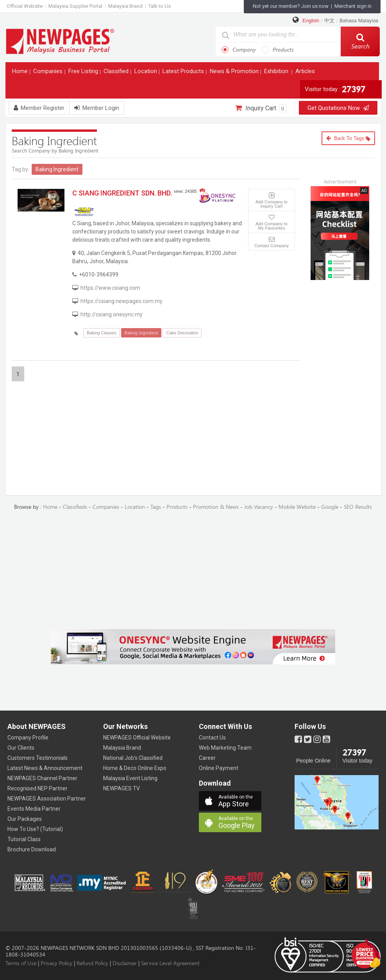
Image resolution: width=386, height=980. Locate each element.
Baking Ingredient (141, 333)
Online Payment (219, 768)
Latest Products (184, 73)
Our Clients (21, 748)
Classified (117, 73)
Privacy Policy (56, 963)
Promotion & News (216, 507)
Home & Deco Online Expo (135, 768)
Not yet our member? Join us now (291, 6)
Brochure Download (32, 849)
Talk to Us (160, 6)
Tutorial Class (24, 839)
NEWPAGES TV (122, 788)
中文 (329, 21)
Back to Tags (348, 138)
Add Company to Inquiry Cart (272, 204)
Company (239, 50)
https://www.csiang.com (110, 288)
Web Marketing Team (225, 748)
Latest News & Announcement (45, 768)
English (311, 21)
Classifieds (75, 507)
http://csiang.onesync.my (112, 314)
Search (360, 41)
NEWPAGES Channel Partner (42, 778)
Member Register (39, 108)
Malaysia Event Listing (130, 778)
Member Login (97, 108)
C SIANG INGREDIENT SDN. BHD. (122, 193)
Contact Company (272, 246)
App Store (240, 801)
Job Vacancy (259, 507)
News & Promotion (235, 73)
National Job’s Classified (133, 758)
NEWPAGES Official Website (137, 738)
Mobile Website (297, 507)
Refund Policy (92, 963)
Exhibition (277, 73)
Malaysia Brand (125, 6)
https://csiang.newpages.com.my (122, 301)
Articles (306, 73)
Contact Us (212, 738)
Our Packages (25, 819)
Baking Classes (102, 333)
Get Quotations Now (338, 108)
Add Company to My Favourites (272, 226)
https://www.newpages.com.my (60, 41)
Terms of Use (21, 963)
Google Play (240, 823)
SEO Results (358, 507)
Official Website (25, 6)
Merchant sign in (353, 6)
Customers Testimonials (38, 758)
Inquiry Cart (261, 108)
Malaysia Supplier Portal (75, 6)
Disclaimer (125, 963)
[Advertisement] (346, 331)
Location (147, 73)
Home (21, 73)
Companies (49, 73)
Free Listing (84, 73)
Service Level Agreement (170, 963)
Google (330, 507)
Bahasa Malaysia (359, 21)
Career (207, 758)
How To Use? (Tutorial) (35, 829)
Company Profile (28, 738)
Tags (156, 507)
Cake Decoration (182, 333)
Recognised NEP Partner (38, 788)
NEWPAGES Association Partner (47, 799)
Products (278, 50)
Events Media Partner (34, 809)
